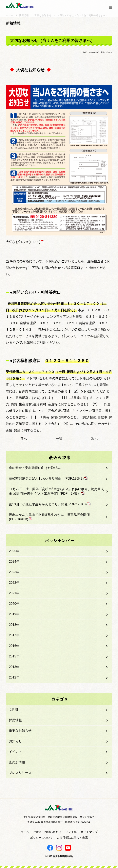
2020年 (14, 604)
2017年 (14, 635)
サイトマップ (89, 832)
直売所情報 (17, 762)
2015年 (14, 656)
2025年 (14, 551)
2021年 (14, 593)
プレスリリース (20, 773)
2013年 (14, 667)
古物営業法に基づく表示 (72, 838)
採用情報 (15, 720)
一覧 (59, 439)
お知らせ (15, 741)
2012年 (14, 677)
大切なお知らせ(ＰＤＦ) (25, 242)
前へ (24, 439)
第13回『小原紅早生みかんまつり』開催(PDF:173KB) (50, 504)
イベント (15, 752)
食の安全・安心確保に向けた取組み (35, 468)
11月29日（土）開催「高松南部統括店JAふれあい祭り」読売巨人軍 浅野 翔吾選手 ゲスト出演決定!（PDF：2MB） (56, 491)
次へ (94, 439)
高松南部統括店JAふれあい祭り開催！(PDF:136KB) (48, 478)
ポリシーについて (41, 838)
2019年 (14, 614)
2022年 (14, 583)
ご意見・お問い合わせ (47, 832)
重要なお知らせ (20, 731)
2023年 (14, 572)
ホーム (25, 832)
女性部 (14, 710)
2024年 (14, 562)
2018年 (14, 625)
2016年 (14, 646)
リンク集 (71, 832)
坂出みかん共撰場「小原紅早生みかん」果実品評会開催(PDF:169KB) (49, 517)
